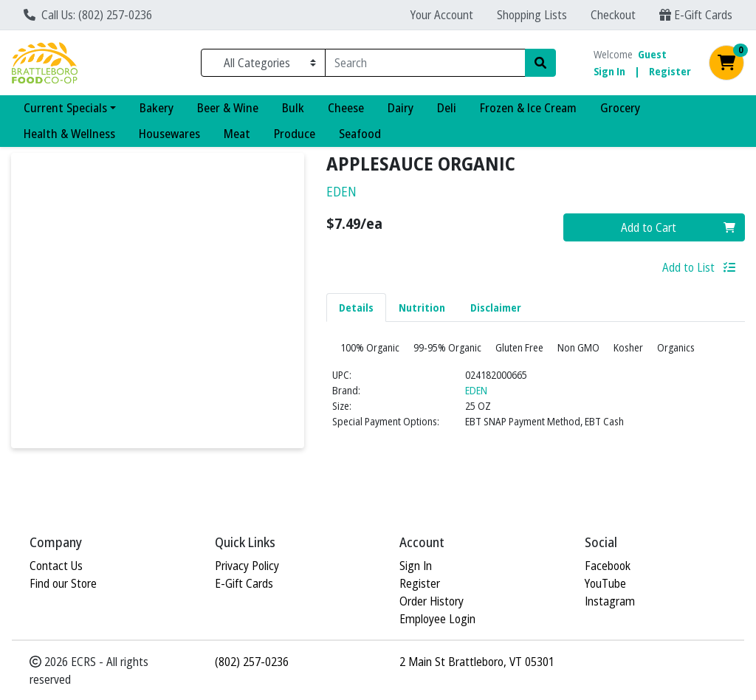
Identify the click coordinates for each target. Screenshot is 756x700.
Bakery (157, 108)
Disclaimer (496, 308)
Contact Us (56, 566)
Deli (447, 108)
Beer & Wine (228, 108)
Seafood (360, 134)
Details (356, 308)
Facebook (608, 566)
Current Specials (65, 108)
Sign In (609, 71)
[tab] (356, 307)
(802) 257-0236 (252, 662)
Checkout (613, 15)
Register (670, 71)
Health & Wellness (69, 134)
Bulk (293, 108)
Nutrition (422, 308)
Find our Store (63, 583)
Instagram (610, 601)
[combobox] (425, 63)
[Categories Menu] (263, 63)
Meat (237, 134)
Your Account (442, 15)
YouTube (605, 583)
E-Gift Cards (696, 15)
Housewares (169, 134)
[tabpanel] (536, 405)
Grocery (620, 108)
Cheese (346, 108)
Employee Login (437, 619)
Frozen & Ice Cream (528, 108)
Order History (432, 601)
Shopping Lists (532, 15)
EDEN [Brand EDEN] (476, 419)
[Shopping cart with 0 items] (726, 63)
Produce (295, 134)
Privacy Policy (247, 566)
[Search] (425, 63)
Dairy (401, 108)
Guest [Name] (652, 54)
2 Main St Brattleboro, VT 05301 (477, 662)
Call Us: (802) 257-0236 (88, 15)
